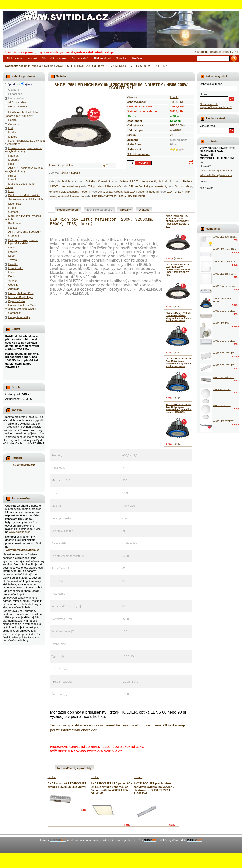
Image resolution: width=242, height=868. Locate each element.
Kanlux (13, 228)
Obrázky (125, 210)
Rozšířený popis (68, 210)
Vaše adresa (207, 126)
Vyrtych (13, 281)
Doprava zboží (80, 58)
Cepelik (13, 285)
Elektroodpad (102, 58)
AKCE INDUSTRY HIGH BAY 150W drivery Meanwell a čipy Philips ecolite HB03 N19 (179, 362)
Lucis (12, 272)
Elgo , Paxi (15, 204)
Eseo (12, 256)
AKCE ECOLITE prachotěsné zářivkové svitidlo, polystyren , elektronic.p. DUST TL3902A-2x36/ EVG (154, 788)
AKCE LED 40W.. (222, 323)
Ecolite (64, 173)
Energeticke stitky (19, 317)
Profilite (13, 264)
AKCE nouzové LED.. (224, 377)
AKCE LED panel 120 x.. (225, 249)
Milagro (13, 137)
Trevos (13, 260)
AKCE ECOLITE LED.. (224, 311)
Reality (13, 252)
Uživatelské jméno (211, 84)
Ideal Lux (14, 179)
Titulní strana (15, 58)
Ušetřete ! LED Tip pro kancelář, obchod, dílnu (146, 181)
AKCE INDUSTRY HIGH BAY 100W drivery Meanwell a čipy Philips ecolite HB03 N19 (179, 317)
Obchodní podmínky (54, 58)
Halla (12, 248)
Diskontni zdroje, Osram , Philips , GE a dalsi (22, 242)
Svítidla (49, 66)
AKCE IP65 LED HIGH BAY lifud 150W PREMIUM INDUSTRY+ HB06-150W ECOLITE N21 (178, 270)
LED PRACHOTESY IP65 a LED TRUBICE (118, 196)
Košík (227, 52)
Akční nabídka (17, 102)
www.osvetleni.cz (20, 532)
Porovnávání (16, 98)
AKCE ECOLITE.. (222, 390)
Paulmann (15, 223)
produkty (15, 84)
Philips (12, 176)
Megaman (15, 160)
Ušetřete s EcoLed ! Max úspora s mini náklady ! (22, 114)
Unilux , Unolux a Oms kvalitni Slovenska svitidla (20, 307)
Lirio (11, 191)
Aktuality (121, 58)
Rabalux (13, 156)
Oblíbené (14, 90)
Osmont (13, 212)
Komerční (104, 181)
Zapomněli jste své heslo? (216, 107)
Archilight (14, 124)
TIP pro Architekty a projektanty (148, 186)
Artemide (14, 289)
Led (76, 181)
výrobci (29, 84)
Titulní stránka (32, 66)
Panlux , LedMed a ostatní (24, 195)
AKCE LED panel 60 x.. (225, 262)
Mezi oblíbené (179, 140)
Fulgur (12, 208)
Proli (11, 164)
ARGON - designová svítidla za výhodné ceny (24, 169)
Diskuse (144, 210)
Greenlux (14, 236)
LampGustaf (16, 268)
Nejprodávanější (18, 106)
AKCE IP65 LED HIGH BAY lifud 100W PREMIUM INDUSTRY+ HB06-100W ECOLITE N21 (178, 221)
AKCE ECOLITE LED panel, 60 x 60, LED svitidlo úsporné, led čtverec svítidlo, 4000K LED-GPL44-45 (112, 788)
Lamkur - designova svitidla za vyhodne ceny (23, 150)
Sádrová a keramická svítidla (26, 199)
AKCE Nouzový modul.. (225, 286)
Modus (13, 132)
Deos (12, 276)
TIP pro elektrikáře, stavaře (105, 186)
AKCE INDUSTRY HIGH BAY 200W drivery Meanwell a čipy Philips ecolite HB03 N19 (179, 408)
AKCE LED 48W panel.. (225, 237)
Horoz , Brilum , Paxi (21, 293)
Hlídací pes (15, 94)
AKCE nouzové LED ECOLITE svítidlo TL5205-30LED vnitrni (67, 785)
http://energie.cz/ (24, 465)
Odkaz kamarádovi (138, 154)
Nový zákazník (209, 104)
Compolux (15, 313)
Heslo (203, 94)
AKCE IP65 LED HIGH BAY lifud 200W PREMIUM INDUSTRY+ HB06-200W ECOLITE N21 (112, 66)
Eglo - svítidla (17, 301)
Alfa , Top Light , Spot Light (25, 232)
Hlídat (174, 144)
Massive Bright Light (21, 297)
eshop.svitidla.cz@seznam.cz (216, 170)
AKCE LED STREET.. (224, 421)
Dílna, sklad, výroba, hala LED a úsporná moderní (128, 192)
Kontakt (32, 58)
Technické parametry (99, 210)
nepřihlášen (213, 52)
